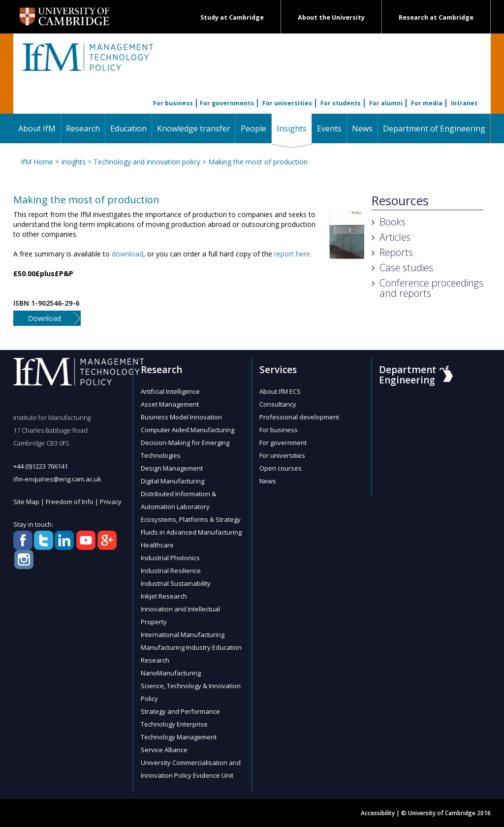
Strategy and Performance (180, 711)
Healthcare (157, 545)
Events (329, 128)
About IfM (37, 128)
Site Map (26, 502)
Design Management (172, 468)
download (127, 254)
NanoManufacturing (171, 673)
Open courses (281, 468)
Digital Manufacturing (173, 481)
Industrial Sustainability (176, 583)
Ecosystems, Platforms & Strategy (191, 519)
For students (341, 103)
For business (173, 103)
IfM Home (37, 162)
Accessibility (378, 813)
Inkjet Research (164, 596)
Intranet (464, 103)
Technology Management (179, 737)
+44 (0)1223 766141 (41, 466)
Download (45, 318)
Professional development (299, 417)
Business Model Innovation (181, 417)
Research (83, 128)
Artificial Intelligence (170, 391)
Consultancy (278, 404)
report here (292, 254)
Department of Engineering (434, 128)
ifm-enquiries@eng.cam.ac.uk (57, 479)
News (362, 128)
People (253, 128)
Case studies (406, 268)
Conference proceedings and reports (431, 288)
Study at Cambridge (232, 17)
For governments (227, 103)
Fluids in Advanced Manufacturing (191, 532)
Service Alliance (164, 750)
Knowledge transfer (194, 128)
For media (427, 103)
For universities (287, 103)
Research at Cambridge (436, 17)
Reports (396, 252)
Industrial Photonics (170, 558)
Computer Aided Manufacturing (188, 430)
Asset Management (170, 404)
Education (128, 128)
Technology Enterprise (174, 724)
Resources (400, 201)
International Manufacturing (183, 635)
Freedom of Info (70, 502)
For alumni (386, 103)
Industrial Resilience (171, 571)
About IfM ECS (280, 391)
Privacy (111, 502)
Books (393, 222)
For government (283, 443)
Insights (294, 128)
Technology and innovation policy (147, 162)
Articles (395, 237)
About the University (331, 17)
